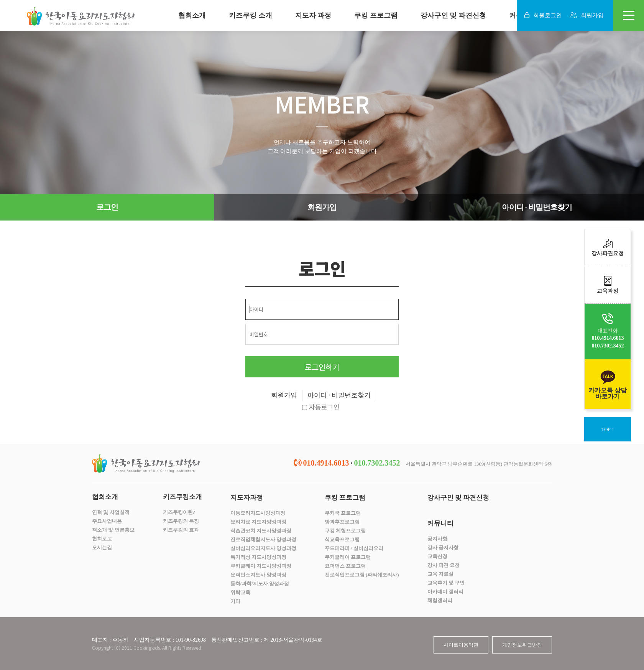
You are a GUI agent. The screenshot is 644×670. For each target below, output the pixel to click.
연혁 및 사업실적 (111, 512)
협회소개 (192, 15)
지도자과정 (247, 498)
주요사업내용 (107, 521)
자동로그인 (321, 407)
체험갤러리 (440, 600)
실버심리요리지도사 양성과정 (263, 548)
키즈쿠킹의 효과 (181, 530)
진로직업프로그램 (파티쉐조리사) (362, 575)
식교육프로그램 (342, 539)
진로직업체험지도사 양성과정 (263, 539)
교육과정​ (608, 285)
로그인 (107, 207)
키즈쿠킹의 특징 (181, 521)
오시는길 (102, 547)
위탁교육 (240, 592)
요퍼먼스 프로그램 (345, 566)
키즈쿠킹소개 (182, 497)
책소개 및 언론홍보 (113, 530)
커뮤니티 (440, 523)
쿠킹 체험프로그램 (345, 531)
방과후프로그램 (342, 522)
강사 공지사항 (443, 547)
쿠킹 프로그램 (376, 15)
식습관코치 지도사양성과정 (261, 531)
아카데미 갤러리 (445, 592)
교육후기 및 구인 (446, 583)
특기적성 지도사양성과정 (258, 557)
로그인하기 (322, 367)
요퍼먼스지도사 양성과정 (258, 575)
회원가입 (587, 15)
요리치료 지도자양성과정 (258, 522)
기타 (235, 601)
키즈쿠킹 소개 (251, 15)
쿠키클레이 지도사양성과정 (261, 566)
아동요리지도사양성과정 (258, 513)
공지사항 (437, 539)
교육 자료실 (440, 574)
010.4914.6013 (608, 338)
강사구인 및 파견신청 (453, 15)
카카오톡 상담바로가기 (608, 384)
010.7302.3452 (608, 346)
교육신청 (437, 556)
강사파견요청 (608, 248)
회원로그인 (543, 15)
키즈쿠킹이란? (179, 512)
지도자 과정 (313, 15)
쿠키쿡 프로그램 (343, 513)
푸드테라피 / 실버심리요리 (354, 548)
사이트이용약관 (461, 645)
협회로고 (102, 539)
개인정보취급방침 (522, 645)
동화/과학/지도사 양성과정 (260, 584)
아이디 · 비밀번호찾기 (537, 207)
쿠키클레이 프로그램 (348, 557)
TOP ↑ (608, 429)
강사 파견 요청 (444, 565)
